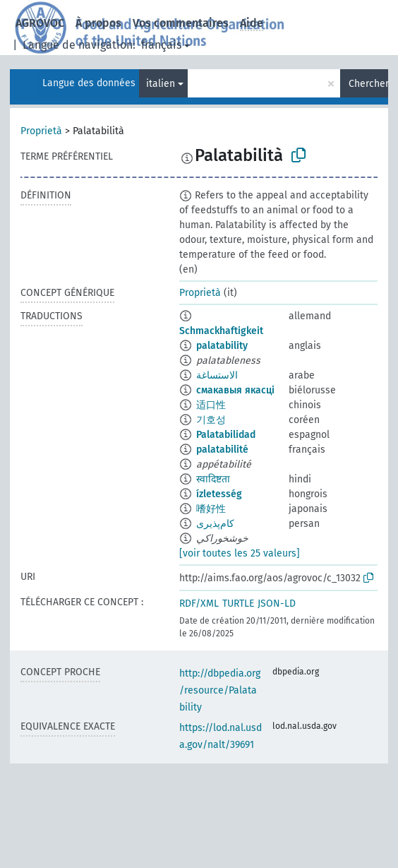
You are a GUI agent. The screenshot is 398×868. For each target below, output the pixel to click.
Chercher (368, 84)
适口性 (211, 405)
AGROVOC (40, 23)
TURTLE (238, 604)
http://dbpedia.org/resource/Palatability (220, 690)
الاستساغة (217, 375)
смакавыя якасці (235, 390)
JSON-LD (277, 604)
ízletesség (219, 494)
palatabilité (222, 450)
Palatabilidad (226, 435)
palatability (222, 346)
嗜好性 (211, 509)
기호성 (211, 420)
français (161, 45)
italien (161, 84)
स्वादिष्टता (213, 479)
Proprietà (41, 131)
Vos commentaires (181, 23)
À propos (98, 23)
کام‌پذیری (215, 524)
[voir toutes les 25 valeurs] (240, 553)
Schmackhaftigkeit (221, 331)
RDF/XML (199, 604)
